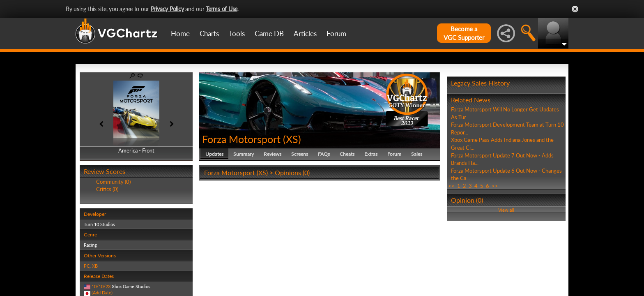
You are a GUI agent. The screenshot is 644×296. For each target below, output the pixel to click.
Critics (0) (107, 189)
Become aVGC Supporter (464, 33)
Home (180, 34)
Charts (209, 34)
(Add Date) (102, 293)
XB (95, 266)
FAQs (324, 154)
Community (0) (113, 182)
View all (506, 210)
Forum (336, 34)
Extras (371, 154)
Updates (214, 154)
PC (87, 266)
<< (451, 186)
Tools (237, 34)
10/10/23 (101, 286)
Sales (417, 154)
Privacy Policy (167, 9)
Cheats (347, 154)
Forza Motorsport (241, 139)
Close (575, 9)
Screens (300, 154)
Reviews (273, 154)
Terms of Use (222, 9)
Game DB (269, 34)
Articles (305, 34)
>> (495, 186)
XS (292, 139)
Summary (244, 154)
